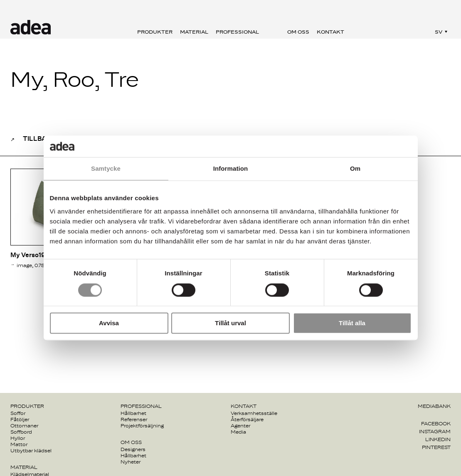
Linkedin (438, 439)
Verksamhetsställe (254, 413)
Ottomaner (24, 426)
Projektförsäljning (142, 426)
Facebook (436, 424)
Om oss (298, 32)
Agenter (240, 426)
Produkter (155, 32)
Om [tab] (355, 169)
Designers (133, 449)
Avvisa (109, 323)
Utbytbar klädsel (31, 451)
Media (238, 432)
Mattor (19, 444)
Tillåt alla (352, 323)
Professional (237, 32)
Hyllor (18, 438)
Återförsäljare (247, 420)
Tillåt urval (230, 323)
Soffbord (21, 432)
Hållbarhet (133, 413)
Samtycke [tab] (106, 169)
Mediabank (434, 406)
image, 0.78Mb (35, 265)
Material (194, 32)
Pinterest (436, 447)
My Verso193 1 (32, 255)
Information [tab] (231, 169)
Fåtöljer (20, 420)
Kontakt (330, 32)
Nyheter (131, 462)
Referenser (134, 420)
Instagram (435, 432)
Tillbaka (39, 139)
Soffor (18, 413)
